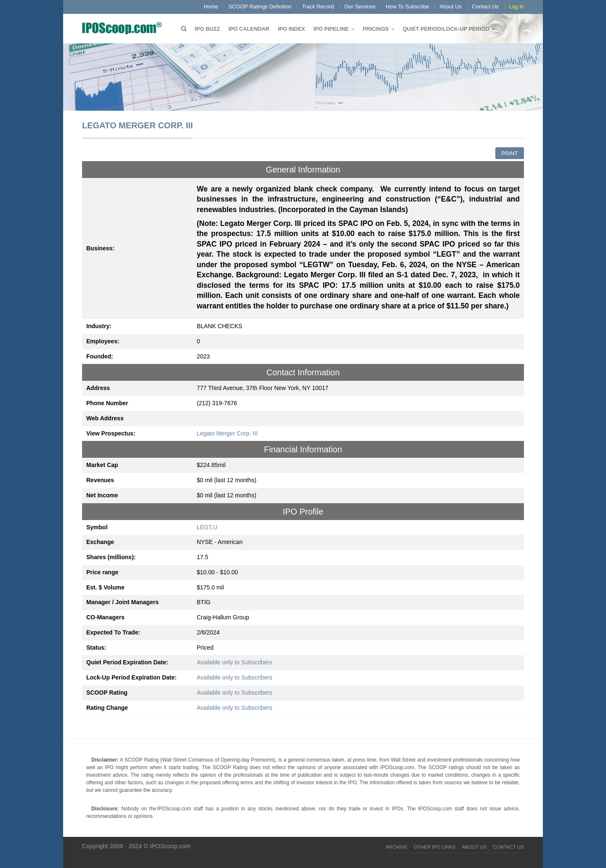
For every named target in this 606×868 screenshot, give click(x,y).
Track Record (318, 7)
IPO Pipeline (331, 29)
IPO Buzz (207, 29)
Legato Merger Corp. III (227, 433)
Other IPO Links (435, 847)
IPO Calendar (249, 29)
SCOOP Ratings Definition (260, 7)
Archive (397, 847)
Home (211, 7)
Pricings (376, 29)
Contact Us (485, 7)
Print (509, 153)
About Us (451, 7)
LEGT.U (207, 527)
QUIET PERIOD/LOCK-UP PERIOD (446, 29)
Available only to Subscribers (235, 662)
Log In (516, 7)
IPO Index (291, 29)
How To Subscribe (408, 7)
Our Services (360, 7)
